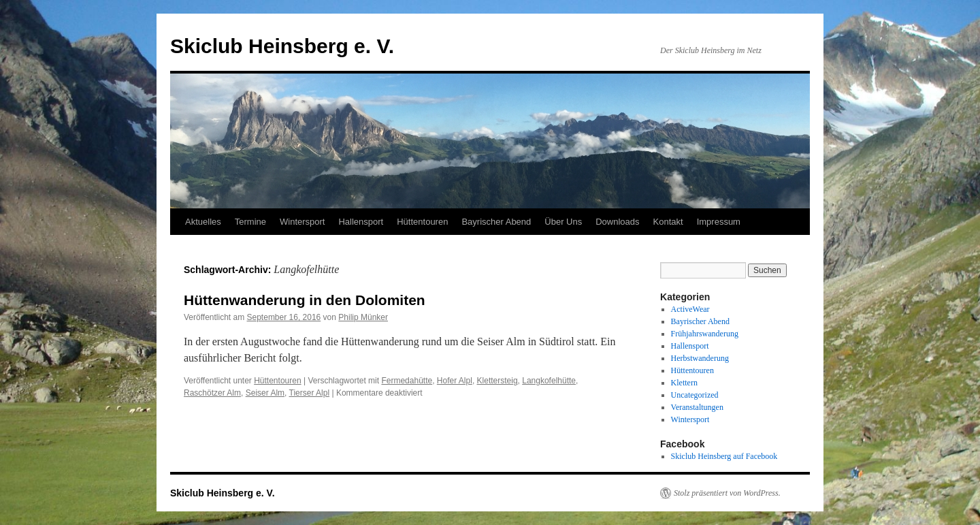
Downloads (617, 222)
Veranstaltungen (697, 407)
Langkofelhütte (549, 381)
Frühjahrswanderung (705, 334)
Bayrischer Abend (496, 222)
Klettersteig (497, 381)
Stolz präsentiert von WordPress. (727, 493)
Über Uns (563, 222)
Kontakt (668, 222)
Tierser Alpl (310, 393)
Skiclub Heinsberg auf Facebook (724, 456)
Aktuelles (203, 222)
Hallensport (361, 222)
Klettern (684, 383)
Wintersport (302, 222)
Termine (250, 222)
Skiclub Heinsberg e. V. (282, 46)
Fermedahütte (407, 381)
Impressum (719, 222)
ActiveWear (690, 309)
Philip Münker (363, 317)
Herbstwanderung (700, 358)
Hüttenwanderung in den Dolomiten (305, 300)
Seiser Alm (265, 393)
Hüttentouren (422, 222)
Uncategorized (695, 395)
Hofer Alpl (455, 381)
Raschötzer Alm (212, 393)
